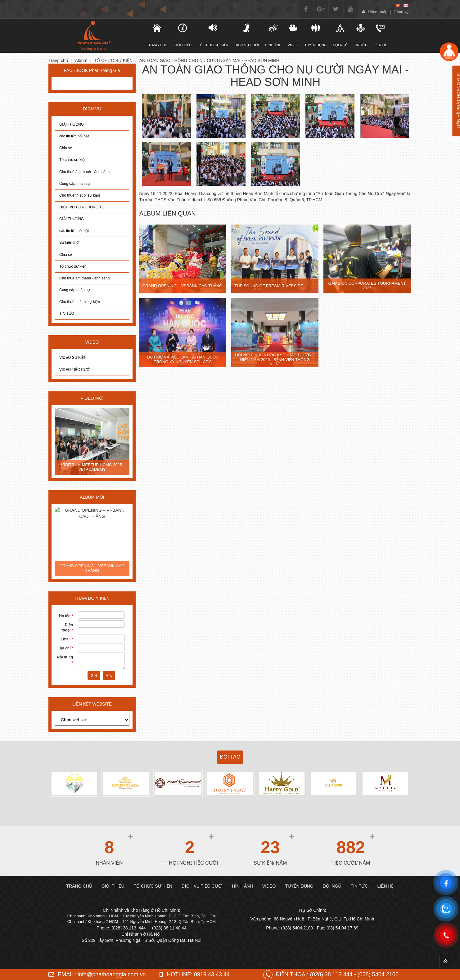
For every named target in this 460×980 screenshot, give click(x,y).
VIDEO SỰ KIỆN (73, 358)
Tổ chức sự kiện (73, 160)
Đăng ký (401, 12)
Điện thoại (67, 628)
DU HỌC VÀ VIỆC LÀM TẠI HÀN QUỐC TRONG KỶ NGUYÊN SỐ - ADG (183, 359)
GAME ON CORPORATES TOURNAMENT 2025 (367, 285)
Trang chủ (58, 60)
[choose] (92, 720)
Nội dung (65, 660)
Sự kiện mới (69, 243)
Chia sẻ (66, 148)
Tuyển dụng (316, 35)
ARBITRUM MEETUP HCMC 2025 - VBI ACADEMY (92, 467)
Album (81, 60)
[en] (406, 6)
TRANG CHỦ (157, 35)
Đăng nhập (378, 12)
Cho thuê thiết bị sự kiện (80, 195)
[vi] (398, 6)
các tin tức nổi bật (74, 136)
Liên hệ (380, 35)
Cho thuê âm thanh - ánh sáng (84, 172)
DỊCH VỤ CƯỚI (247, 35)
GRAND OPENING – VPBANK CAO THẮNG (92, 568)
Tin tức (361, 35)
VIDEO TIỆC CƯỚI (75, 370)
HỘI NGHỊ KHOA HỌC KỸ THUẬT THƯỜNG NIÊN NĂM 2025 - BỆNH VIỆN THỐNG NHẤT (275, 359)
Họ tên (66, 616)
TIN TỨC (67, 314)
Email (67, 639)
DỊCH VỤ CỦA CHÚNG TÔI (82, 207)
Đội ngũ (340, 35)
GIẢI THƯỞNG (72, 124)
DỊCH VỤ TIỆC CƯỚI (202, 886)
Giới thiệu (183, 35)
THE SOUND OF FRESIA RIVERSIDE (269, 286)
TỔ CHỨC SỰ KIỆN (213, 35)
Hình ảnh (273, 35)
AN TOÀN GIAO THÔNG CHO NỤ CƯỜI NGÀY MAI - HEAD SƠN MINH (209, 60)
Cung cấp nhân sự (75, 184)
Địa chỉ (66, 648)
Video (293, 35)
